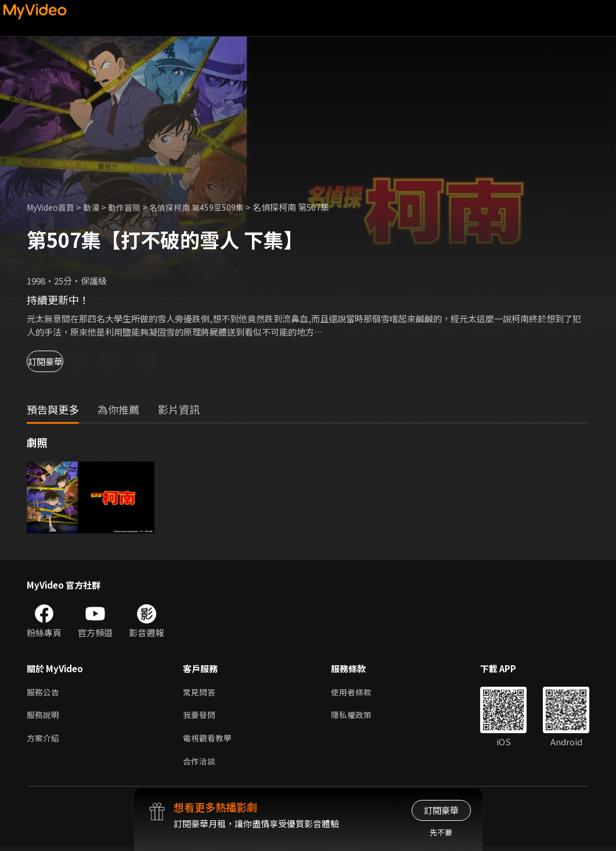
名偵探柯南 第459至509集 (208, 207)
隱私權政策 (356, 717)
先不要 (441, 832)
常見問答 (200, 693)
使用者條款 (356, 693)
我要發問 (200, 717)
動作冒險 (132, 207)
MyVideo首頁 (53, 207)
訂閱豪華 (59, 361)
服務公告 (44, 693)
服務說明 (44, 717)
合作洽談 (200, 766)
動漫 (97, 207)
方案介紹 (44, 742)
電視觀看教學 (209, 742)
